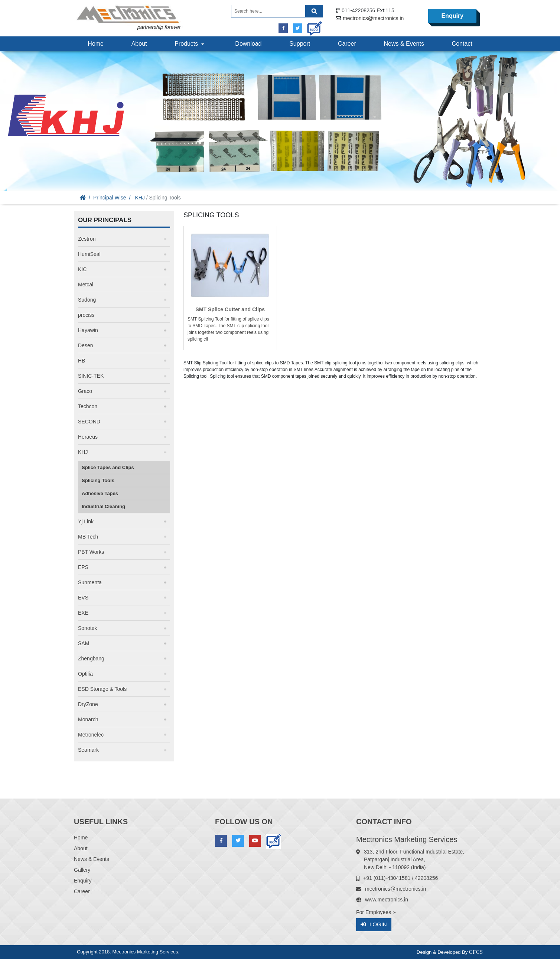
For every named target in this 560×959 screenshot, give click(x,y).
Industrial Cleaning (103, 506)
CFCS (476, 952)
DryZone (88, 704)
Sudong (87, 300)
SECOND (89, 422)
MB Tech (88, 537)
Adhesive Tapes (100, 493)
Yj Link (86, 521)
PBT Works (91, 552)
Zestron (87, 239)
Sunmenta (90, 582)
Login (374, 925)
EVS (83, 598)
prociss (86, 315)
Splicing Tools (98, 480)
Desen (85, 345)
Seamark (88, 750)
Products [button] (190, 44)
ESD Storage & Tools (102, 689)
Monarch (88, 719)
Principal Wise (110, 198)
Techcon (88, 406)
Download (248, 44)
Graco (85, 391)
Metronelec (91, 735)
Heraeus (88, 437)
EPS (83, 567)
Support (300, 44)
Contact (462, 44)
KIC (82, 269)
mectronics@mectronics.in (373, 18)
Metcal (86, 285)
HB (82, 361)
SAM (84, 643)
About (139, 44)
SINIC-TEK (91, 376)
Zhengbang (91, 659)
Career (347, 44)
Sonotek (87, 628)
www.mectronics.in (387, 900)
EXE (83, 613)
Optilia (85, 674)
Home (96, 44)
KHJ (140, 198)
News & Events (404, 44)
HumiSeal (89, 254)
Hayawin (88, 330)
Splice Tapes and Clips (108, 467)
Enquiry (452, 16)
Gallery (82, 870)
